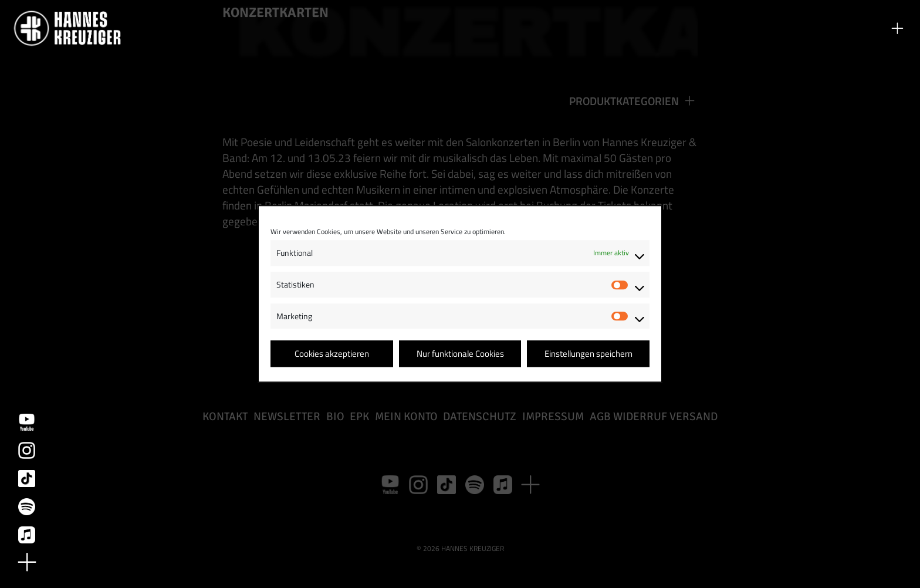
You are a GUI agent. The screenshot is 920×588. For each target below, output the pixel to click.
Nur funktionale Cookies (460, 354)
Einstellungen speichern (588, 354)
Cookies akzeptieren (332, 354)
